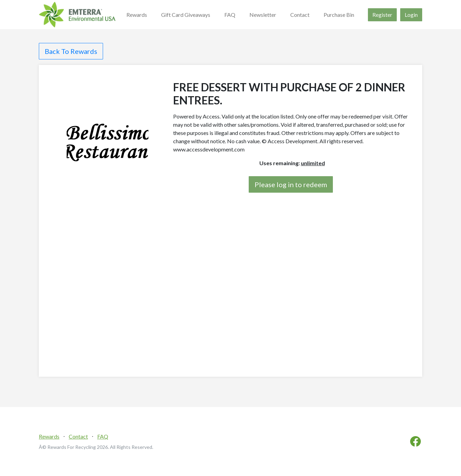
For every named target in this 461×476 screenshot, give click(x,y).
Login (411, 15)
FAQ (230, 15)
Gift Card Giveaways (186, 15)
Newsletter (263, 15)
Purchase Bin (339, 15)
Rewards (137, 15)
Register (382, 15)
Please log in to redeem (291, 184)
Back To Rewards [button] (71, 51)
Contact (300, 15)
